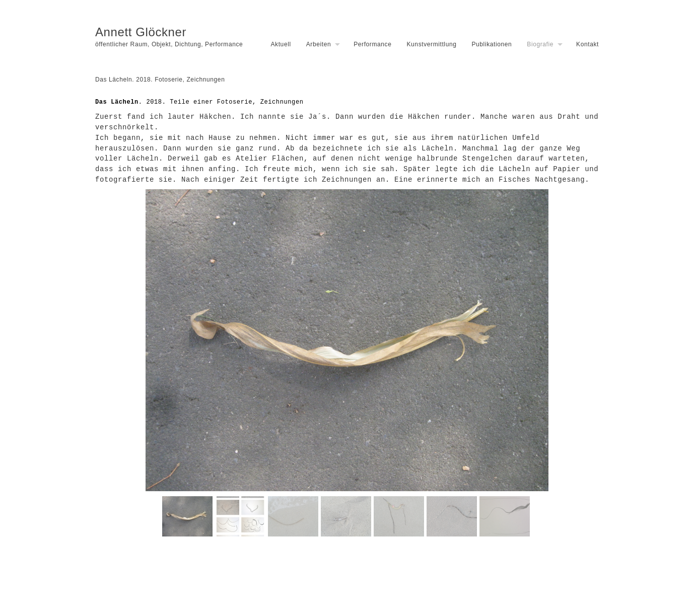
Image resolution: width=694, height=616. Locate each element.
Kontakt (587, 44)
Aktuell (281, 44)
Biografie (540, 44)
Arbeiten (319, 44)
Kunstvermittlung (431, 44)
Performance (372, 44)
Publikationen (492, 44)
